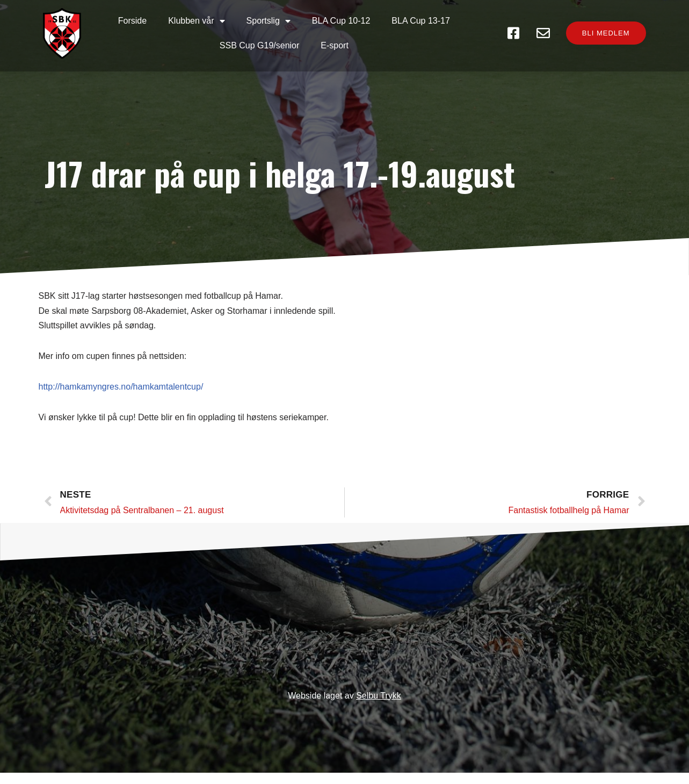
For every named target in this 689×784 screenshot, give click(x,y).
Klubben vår (197, 21)
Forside (133, 21)
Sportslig (270, 21)
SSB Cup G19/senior (261, 45)
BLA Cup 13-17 (422, 21)
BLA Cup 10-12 (342, 21)
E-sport (336, 45)
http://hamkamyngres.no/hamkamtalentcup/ (121, 396)
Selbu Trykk (379, 707)
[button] (602, 40)
